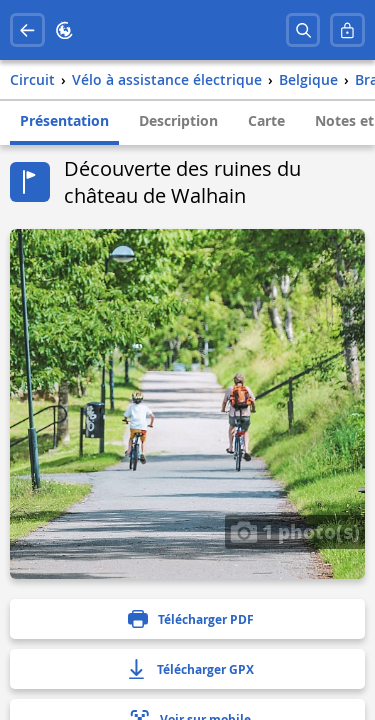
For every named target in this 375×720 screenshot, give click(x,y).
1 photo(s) (295, 531)
